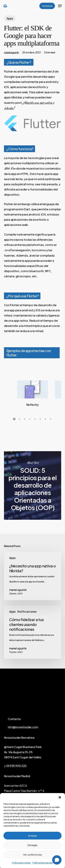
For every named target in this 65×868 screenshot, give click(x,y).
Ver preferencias (32, 855)
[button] (60, 797)
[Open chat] (57, 860)
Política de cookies (21, 863)
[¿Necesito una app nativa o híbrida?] (33, 576)
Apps (10, 18)
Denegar (33, 845)
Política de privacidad (43, 863)
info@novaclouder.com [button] (23, 727)
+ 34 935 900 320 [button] (15, 766)
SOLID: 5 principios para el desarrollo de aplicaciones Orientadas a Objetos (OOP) (33, 485)
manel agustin (12, 52)
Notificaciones (27, 612)
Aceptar (33, 836)
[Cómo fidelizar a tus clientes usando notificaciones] (33, 632)
